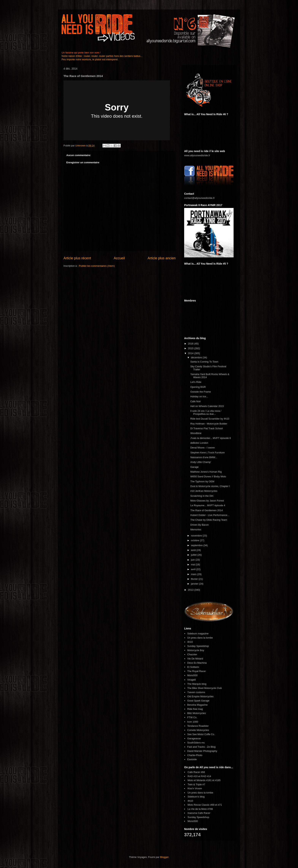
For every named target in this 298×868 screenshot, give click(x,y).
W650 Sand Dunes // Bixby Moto (208, 476)
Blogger (164, 857)
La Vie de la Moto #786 (200, 809)
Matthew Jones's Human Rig (206, 472)
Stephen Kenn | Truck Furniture (207, 453)
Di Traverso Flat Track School (206, 428)
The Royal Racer (197, 671)
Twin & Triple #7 (196, 784)
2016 (191, 344)
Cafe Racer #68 (196, 772)
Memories (196, 530)
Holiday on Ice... (199, 396)
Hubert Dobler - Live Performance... (210, 515)
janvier (195, 584)
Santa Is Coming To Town (204, 362)
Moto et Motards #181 (200, 780)
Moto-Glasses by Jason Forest (207, 501)
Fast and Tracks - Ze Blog (201, 747)
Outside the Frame (201, 392)
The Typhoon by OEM (202, 481)
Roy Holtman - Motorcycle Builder (209, 424)
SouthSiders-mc (196, 743)
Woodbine (196, 433)
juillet (194, 555)
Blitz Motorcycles (197, 713)
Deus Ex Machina (197, 663)
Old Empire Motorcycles (200, 696)
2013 (191, 590)
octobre (195, 540)
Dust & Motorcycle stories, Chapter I (210, 486)
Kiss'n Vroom (195, 788)
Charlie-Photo (195, 755)
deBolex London (199, 443)
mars (194, 574)
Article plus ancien (162, 258)
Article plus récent (77, 258)
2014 (191, 353)
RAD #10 (193, 776)
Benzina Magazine (197, 705)
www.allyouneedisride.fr (197, 155)
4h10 (190, 642)
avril (194, 569)
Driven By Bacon (199, 525)
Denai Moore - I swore (202, 448)
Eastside (192, 759)
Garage (194, 467)
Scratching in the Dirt (202, 496)
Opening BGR (198, 387)
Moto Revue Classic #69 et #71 (205, 805)
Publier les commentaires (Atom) (97, 266)
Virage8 (191, 680)
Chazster (192, 654)
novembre (197, 536)
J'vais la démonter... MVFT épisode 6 (210, 438)
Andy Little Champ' (201, 462)
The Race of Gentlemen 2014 (206, 510)
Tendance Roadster (198, 726)
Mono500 (192, 675)
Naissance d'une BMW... (204, 457)
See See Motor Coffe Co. (201, 734)
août (194, 550)
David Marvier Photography (202, 751)
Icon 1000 (193, 722)
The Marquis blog (197, 684)
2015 (191, 348)
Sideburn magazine (198, 634)
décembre (197, 357)
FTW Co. (192, 717)
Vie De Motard (195, 659)
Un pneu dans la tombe (200, 638)
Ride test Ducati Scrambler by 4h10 (210, 419)
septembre (197, 545)
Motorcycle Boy (196, 650)
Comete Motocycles (198, 730)
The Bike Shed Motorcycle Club (204, 688)
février (195, 579)
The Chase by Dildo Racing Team (209, 520)
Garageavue (194, 738)
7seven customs (196, 692)
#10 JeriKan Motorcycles (204, 491)
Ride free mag (195, 709)
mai (193, 565)
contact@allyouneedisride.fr (199, 198)
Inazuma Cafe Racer (199, 813)
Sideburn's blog (196, 797)
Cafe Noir (195, 401)
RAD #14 (206, 776)
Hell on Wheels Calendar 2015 (207, 406)
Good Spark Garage (198, 701)
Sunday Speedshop (198, 646)
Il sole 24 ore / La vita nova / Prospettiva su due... (206, 412)
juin (193, 560)
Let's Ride (196, 382)
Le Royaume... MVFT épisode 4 (208, 505)
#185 (218, 780)
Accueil (119, 258)
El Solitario (193, 667)
